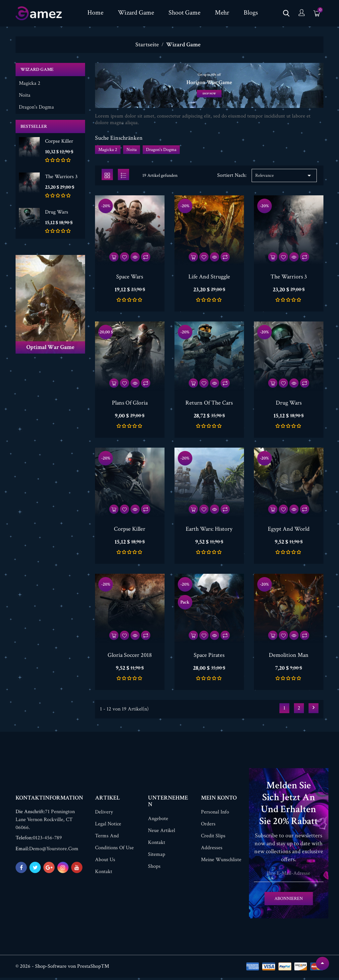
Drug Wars (57, 212)
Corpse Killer (59, 141)
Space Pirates (209, 656)
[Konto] (302, 13)
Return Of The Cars (209, 404)
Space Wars (130, 278)
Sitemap (157, 857)
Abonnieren (289, 901)
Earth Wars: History (209, 530)
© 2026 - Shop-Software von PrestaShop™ (62, 969)
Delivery (104, 814)
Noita (25, 95)
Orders (208, 826)
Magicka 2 (30, 83)
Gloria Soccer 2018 (130, 656)
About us (105, 862)
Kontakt (104, 874)
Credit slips (213, 838)
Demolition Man (289, 656)
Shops (154, 869)
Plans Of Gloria (130, 404)
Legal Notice (108, 826)
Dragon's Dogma (36, 107)
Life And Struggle (209, 278)
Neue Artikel (162, 833)
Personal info (215, 814)
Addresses (212, 850)
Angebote (158, 821)
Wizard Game (37, 70)
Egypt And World (289, 530)
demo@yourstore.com (54, 851)
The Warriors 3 (61, 177)
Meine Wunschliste (221, 862)
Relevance (284, 176)
